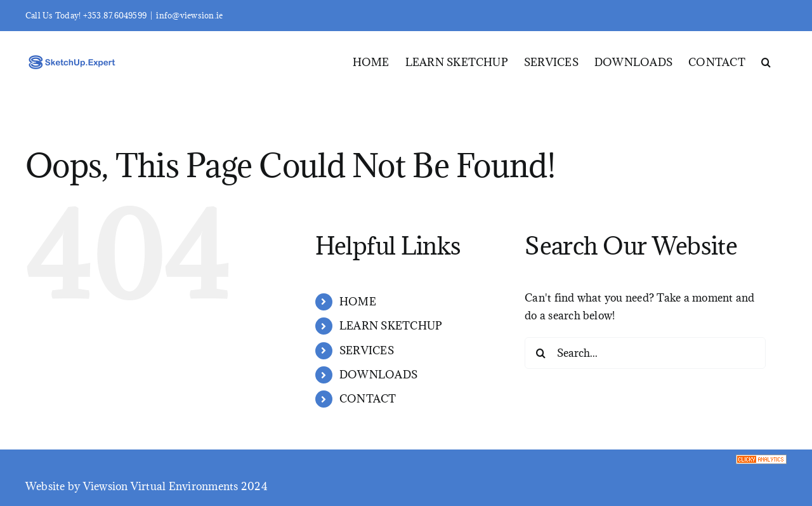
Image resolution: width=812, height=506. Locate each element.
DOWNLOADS (378, 375)
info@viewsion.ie (189, 15)
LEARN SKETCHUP (391, 326)
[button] (766, 61)
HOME (358, 302)
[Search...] (645, 353)
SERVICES (367, 350)
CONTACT (368, 399)
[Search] (540, 353)
